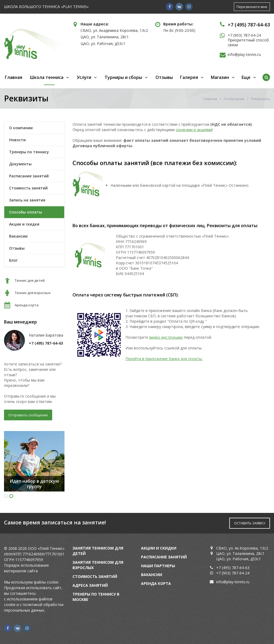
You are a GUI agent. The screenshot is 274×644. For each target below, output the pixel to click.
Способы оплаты (26, 212)
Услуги (84, 77)
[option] (34, 461)
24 (247, 573)
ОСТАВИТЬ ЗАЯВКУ (250, 523)
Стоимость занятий (28, 188)
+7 (231, 35)
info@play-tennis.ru (244, 54)
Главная (14, 77)
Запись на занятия (27, 200)
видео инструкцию (166, 337)
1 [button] (6, 496)
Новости (17, 140)
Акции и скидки (24, 224)
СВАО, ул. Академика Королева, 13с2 (114, 30)
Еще (246, 77)
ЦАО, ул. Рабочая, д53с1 (103, 43)
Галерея (189, 77)
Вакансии (18, 236)
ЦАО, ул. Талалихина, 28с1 (105, 37)
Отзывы (164, 77)
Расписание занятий (29, 176)
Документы (20, 164)
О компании (234, 99)
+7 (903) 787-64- (231, 573)
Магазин (220, 77)
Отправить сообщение (28, 415)
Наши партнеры (158, 566)
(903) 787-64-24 (247, 35)
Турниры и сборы (123, 77)
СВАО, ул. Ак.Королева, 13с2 (242, 548)
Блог (13, 260)
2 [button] (11, 496)
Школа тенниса (47, 77)
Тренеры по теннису (29, 152)
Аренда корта (156, 583)
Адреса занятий (90, 585)
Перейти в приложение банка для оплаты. (164, 359)
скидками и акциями (194, 130)
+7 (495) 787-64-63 (249, 25)
